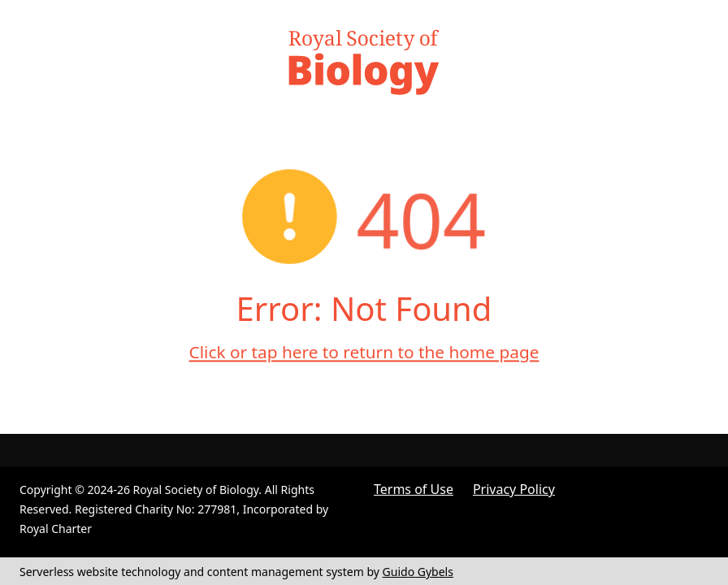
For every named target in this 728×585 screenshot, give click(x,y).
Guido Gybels (418, 572)
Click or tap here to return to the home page (364, 352)
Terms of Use (414, 489)
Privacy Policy (514, 489)
